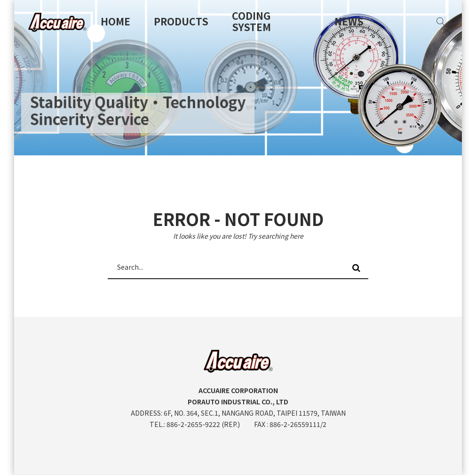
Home (115, 21)
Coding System (251, 21)
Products (181, 21)
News (349, 21)
